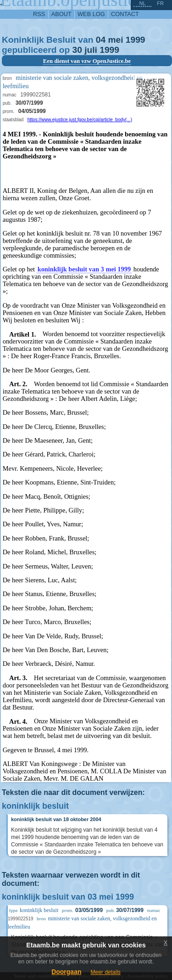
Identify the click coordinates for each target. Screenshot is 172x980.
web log (91, 14)
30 (77, 50)
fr (160, 3)
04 (101, 40)
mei (115, 40)
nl (142, 3)
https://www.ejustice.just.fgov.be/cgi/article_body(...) (80, 120)
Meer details (105, 972)
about (61, 14)
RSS (39, 14)
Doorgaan (66, 972)
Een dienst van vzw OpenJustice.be (87, 61)
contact (125, 14)
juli (91, 50)
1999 (136, 40)
